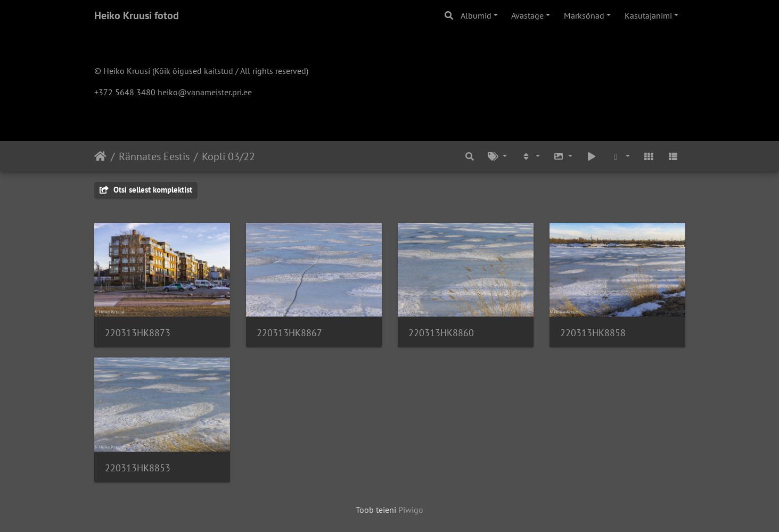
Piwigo (411, 510)
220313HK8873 (138, 333)
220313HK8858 (593, 333)
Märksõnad (584, 15)
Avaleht (100, 156)
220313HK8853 (138, 468)
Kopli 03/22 (228, 156)
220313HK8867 (289, 333)
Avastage (527, 15)
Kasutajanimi (648, 15)
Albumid (476, 15)
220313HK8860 (441, 333)
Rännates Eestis (154, 156)
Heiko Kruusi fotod (137, 15)
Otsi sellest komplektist (146, 190)
